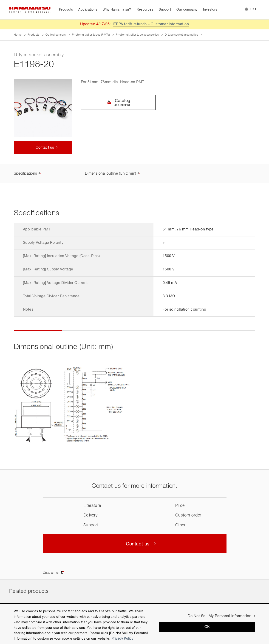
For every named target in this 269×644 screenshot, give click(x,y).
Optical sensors (56, 35)
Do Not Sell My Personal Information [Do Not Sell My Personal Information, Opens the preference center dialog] (219, 616)
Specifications (25, 174)
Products (34, 35)
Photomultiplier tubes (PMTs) (91, 35)
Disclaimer (51, 573)
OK (207, 627)
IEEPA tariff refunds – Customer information (151, 24)
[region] (134, 624)
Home (18, 35)
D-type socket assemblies (181, 35)
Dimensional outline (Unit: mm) (110, 174)
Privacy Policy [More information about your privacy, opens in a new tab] (122, 639)
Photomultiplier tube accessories (137, 35)
